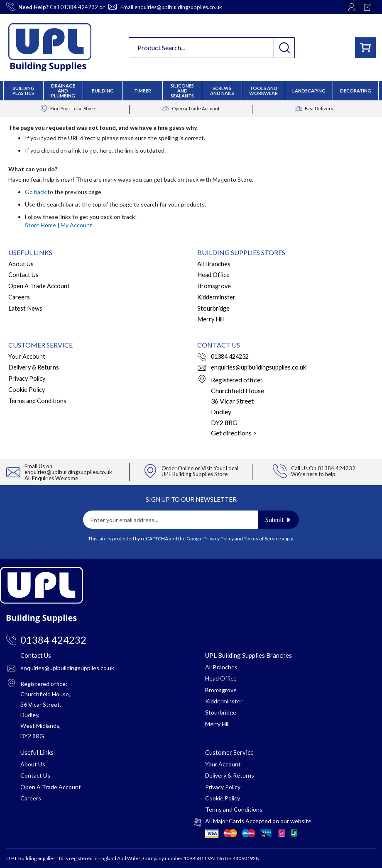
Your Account (27, 356)
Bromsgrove (214, 286)
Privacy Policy (27, 378)
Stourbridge (213, 308)
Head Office (213, 275)
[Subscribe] (278, 520)
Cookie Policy (27, 390)
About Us (21, 264)
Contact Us (23, 275)
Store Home (40, 225)
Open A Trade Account (39, 286)
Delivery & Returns (34, 367)
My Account (76, 225)
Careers (19, 297)
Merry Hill (211, 319)
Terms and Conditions (37, 401)
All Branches (214, 264)
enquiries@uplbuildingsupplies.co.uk (178, 7)
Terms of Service (262, 539)
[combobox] (212, 48)
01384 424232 (79, 7)
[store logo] (50, 47)
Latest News (25, 308)
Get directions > (234, 433)
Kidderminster (216, 297)
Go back (36, 192)
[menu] (191, 91)
